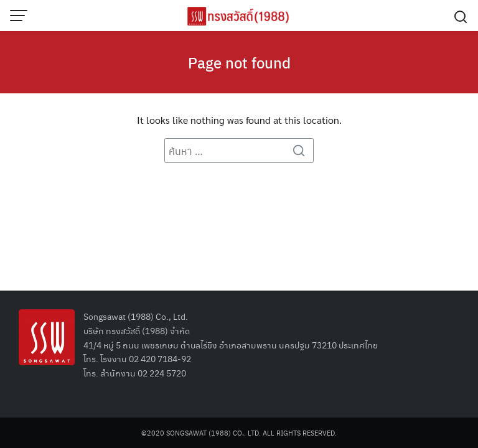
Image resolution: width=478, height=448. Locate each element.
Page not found (239, 62)
